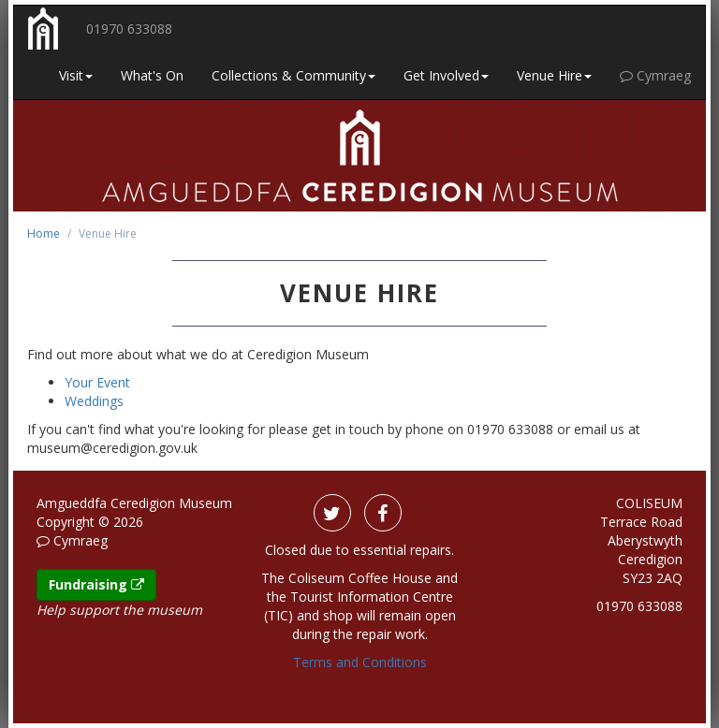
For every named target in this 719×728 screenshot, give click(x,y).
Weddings (94, 401)
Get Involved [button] (446, 75)
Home (44, 233)
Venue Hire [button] (554, 75)
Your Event (97, 382)
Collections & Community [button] (293, 75)
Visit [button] (76, 75)
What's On (152, 75)
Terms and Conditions (360, 662)
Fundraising (96, 584)
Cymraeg (655, 75)
